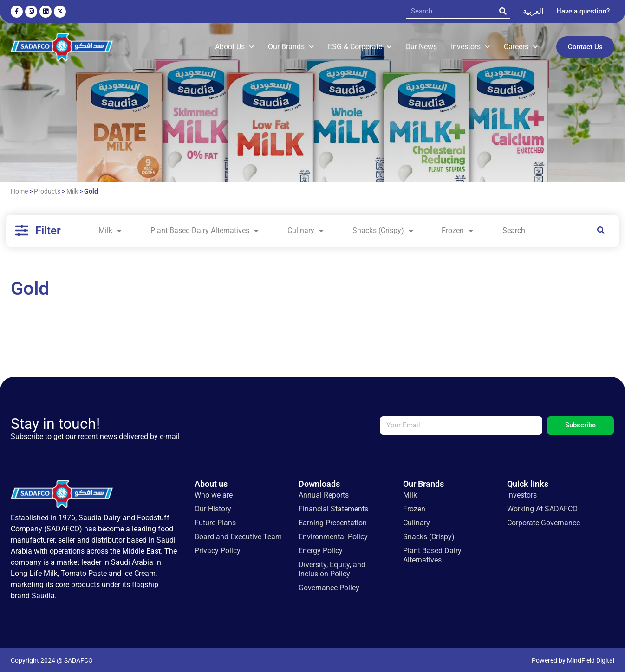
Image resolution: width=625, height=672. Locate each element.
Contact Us (585, 46)
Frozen (457, 230)
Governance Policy (329, 586)
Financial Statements (333, 507)
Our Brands (291, 46)
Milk (72, 190)
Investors (470, 46)
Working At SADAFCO (542, 507)
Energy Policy (321, 549)
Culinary (306, 230)
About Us (234, 46)
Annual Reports (324, 494)
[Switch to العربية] (533, 12)
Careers (521, 46)
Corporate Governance (544, 521)
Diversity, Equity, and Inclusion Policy (332, 568)
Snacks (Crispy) (383, 230)
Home (19, 190)
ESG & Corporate (360, 46)
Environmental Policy (333, 535)
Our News (421, 46)
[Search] (503, 11)
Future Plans (215, 521)
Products (47, 190)
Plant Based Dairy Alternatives (205, 230)
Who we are (214, 494)
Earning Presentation (333, 521)
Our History (213, 507)
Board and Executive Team (238, 535)
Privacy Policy (218, 549)
